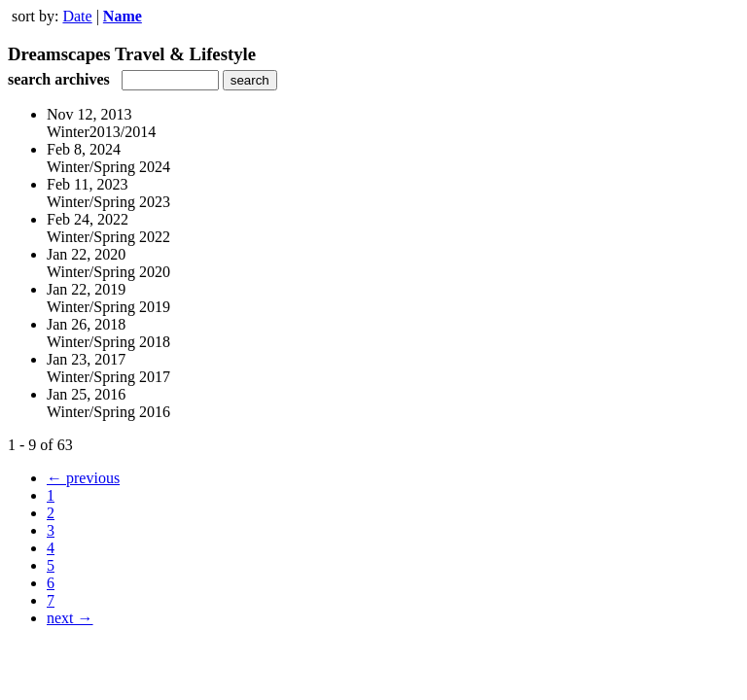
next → (70, 618)
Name (123, 16)
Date (77, 16)
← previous (83, 478)
